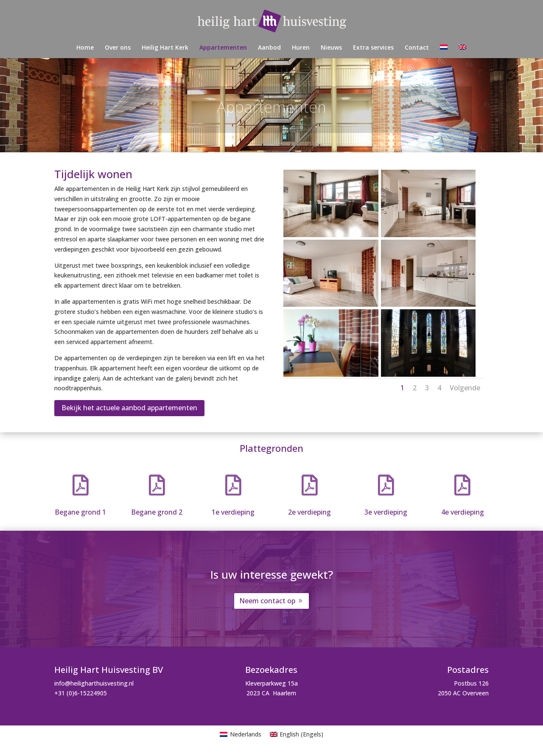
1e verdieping (233, 512)
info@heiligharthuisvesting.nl (94, 683)
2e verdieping (309, 512)
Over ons (118, 48)
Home (85, 48)
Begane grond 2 (157, 512)
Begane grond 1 (80, 512)
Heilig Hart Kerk (165, 48)
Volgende (465, 388)
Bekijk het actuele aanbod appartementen (129, 408)
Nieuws (331, 48)
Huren (301, 48)
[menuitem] (444, 51)
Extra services (373, 48)
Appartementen (223, 48)
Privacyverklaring (271, 709)
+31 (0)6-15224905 (81, 693)
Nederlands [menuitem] (246, 734)
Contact (417, 48)
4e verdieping (463, 512)
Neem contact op (267, 601)
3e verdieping (386, 512)
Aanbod (269, 48)
